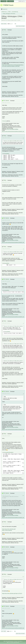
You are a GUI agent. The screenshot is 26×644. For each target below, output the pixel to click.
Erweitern (11, 452)
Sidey (5, 30)
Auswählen (7, 154)
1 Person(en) (4, 121)
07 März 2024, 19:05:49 (6, 436)
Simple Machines (16, 643)
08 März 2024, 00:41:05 (6, 524)
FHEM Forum (8, 5)
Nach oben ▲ (20, 641)
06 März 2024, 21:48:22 (6, 182)
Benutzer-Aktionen (20, 26)
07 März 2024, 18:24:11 (6, 393)
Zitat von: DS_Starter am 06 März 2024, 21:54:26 (13, 252)
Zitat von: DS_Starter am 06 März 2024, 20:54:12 (13, 141)
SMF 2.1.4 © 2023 (10, 643)
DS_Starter (6, 101)
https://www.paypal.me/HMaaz (13, 129)
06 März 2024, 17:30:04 (6, 32)
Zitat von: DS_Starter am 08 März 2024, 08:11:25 (13, 579)
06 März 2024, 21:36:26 (6, 138)
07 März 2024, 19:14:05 (6, 495)
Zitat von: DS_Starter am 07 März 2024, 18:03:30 (13, 326)
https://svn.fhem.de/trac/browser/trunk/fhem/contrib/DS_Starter (14, 132)
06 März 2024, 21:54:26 (6, 220)
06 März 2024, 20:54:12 (6, 103)
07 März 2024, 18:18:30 (6, 323)
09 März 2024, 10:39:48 (6, 608)
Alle (15, 24)
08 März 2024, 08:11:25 (6, 549)
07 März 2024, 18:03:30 (6, 281)
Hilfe (4, 641)
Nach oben (4, 631)
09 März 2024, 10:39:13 (6, 576)
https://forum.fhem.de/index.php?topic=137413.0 (12, 593)
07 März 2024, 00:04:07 (6, 249)
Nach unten (4, 24)
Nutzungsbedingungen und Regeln (11, 641)
